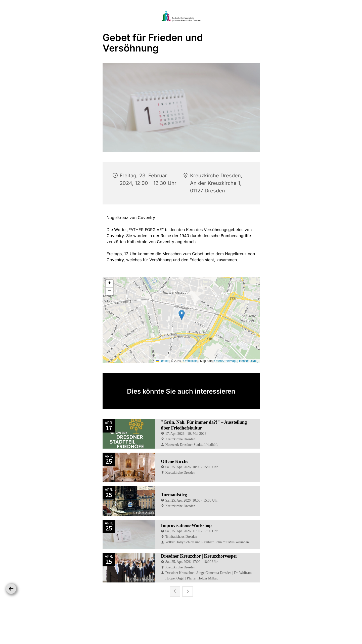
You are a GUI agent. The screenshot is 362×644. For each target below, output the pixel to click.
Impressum (216, 625)
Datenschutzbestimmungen (180, 625)
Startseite (145, 625)
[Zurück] (11, 589)
